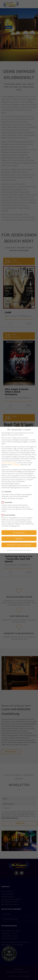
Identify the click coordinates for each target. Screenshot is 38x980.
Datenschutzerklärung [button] (19, 550)
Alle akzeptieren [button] (19, 533)
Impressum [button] (29, 550)
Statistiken (8, 502)
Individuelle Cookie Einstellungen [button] (19, 545)
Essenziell (7, 492)
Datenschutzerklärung (9, 463)
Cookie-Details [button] (10, 550)
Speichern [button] (19, 539)
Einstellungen (16, 465)
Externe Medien (9, 515)
